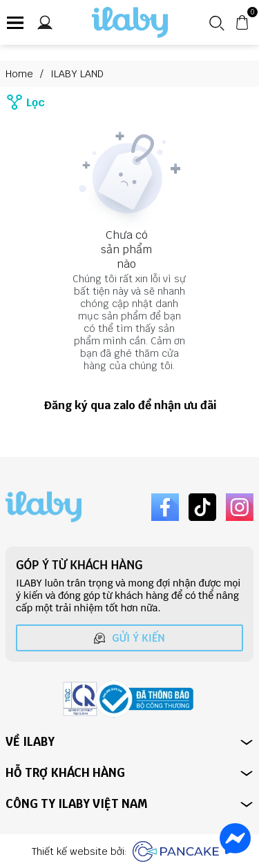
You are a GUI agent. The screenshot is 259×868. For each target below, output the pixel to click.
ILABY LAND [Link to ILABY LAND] (77, 74)
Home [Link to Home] (28, 74)
